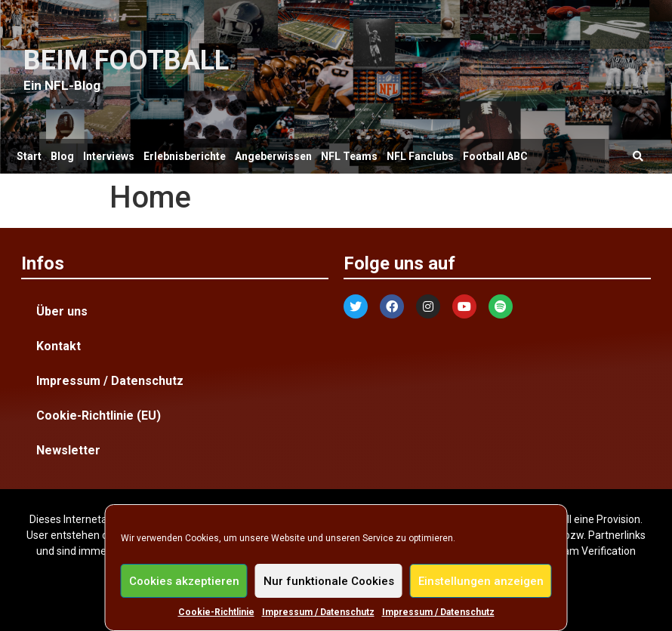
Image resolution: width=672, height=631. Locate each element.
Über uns (62, 311)
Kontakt (59, 346)
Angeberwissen (273, 156)
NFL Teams (349, 156)
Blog (62, 156)
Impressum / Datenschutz (318, 612)
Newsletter (68, 450)
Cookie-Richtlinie (216, 612)
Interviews (109, 156)
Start (29, 156)
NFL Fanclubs (420, 156)
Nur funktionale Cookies (329, 581)
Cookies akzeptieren (184, 581)
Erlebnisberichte (185, 156)
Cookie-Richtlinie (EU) (99, 416)
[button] (638, 157)
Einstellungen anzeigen (481, 581)
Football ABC (495, 156)
